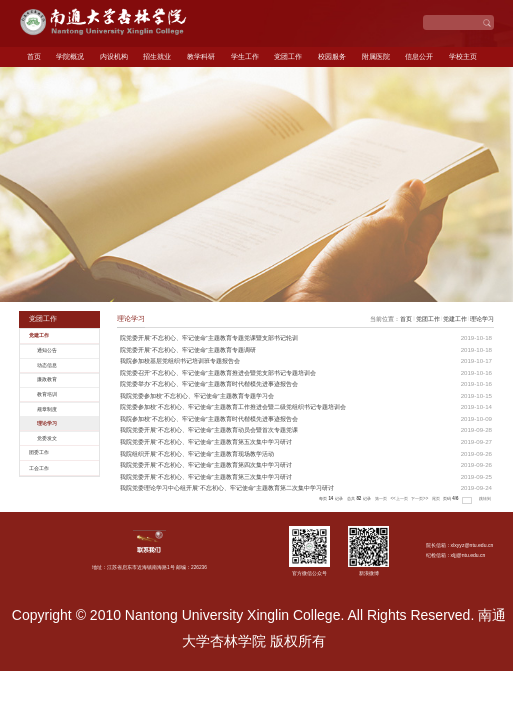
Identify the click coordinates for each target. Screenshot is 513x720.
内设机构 (114, 56)
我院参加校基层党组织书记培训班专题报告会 (180, 360)
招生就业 (157, 56)
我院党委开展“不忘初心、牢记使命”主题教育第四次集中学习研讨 (206, 464)
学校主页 (463, 56)
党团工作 (288, 56)
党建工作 (455, 318)
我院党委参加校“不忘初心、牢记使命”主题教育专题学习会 (197, 395)
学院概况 (70, 56)
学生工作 (245, 56)
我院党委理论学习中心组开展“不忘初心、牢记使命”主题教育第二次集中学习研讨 (227, 487)
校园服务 (332, 56)
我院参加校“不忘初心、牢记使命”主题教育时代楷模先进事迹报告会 (209, 418)
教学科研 (201, 56)
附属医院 (376, 56)
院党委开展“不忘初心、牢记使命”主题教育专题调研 (188, 349)
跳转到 (485, 498)
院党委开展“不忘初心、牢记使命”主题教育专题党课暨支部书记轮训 (209, 337)
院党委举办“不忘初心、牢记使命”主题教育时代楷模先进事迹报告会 (209, 383)
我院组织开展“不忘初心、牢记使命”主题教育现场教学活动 (197, 453)
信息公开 (419, 56)
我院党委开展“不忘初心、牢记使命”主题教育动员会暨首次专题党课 (209, 429)
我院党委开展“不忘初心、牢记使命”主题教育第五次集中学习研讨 (206, 441)
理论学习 (482, 318)
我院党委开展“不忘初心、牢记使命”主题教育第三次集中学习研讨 (206, 476)
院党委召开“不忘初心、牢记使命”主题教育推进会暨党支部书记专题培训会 (218, 372)
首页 (34, 56)
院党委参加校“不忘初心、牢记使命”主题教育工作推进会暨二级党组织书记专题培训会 (233, 406)
